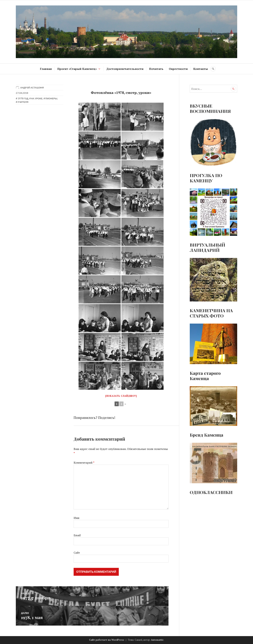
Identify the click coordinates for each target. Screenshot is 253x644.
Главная (46, 69)
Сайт (77, 553)
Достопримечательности (125, 69)
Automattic (157, 640)
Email (77, 535)
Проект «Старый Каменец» (77, 69)
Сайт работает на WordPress (107, 640)
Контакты (201, 69)
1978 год (23, 98)
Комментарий (84, 463)
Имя (77, 518)
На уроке (37, 98)
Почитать (156, 69)
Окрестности (178, 69)
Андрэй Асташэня (32, 88)
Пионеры (51, 98)
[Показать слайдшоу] (121, 396)
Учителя (23, 102)
